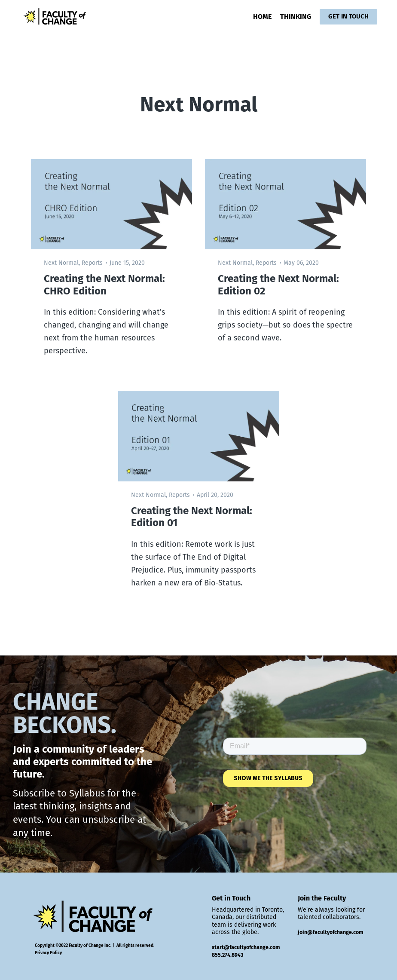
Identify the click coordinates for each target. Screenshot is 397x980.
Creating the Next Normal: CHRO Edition (104, 285)
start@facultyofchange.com (246, 947)
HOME (262, 17)
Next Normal (61, 263)
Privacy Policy (48, 953)
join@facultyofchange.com (331, 932)
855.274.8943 (228, 955)
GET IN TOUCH (348, 16)
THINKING (296, 17)
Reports (92, 263)
